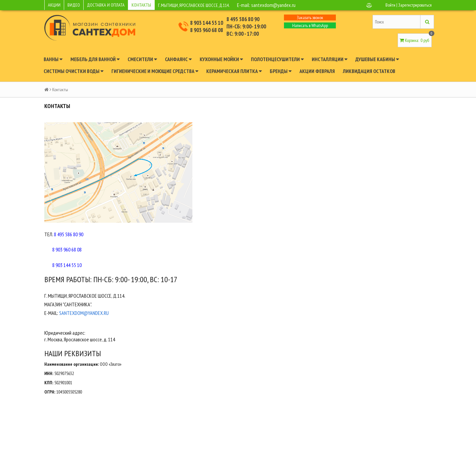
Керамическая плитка (234, 71)
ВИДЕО (74, 5)
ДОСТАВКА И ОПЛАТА (106, 5)
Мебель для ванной (95, 59)
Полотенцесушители (277, 59)
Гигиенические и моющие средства (155, 71)
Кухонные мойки (221, 59)
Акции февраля (317, 71)
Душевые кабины (377, 59)
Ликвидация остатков (369, 71)
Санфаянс (178, 59)
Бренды (281, 71)
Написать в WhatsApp (310, 25)
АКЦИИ (54, 5)
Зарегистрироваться (415, 5)
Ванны (53, 59)
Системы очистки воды (74, 71)
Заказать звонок (310, 18)
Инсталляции (330, 59)
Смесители (142, 59)
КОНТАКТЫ (141, 5)
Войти (390, 5)
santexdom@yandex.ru (273, 5)
